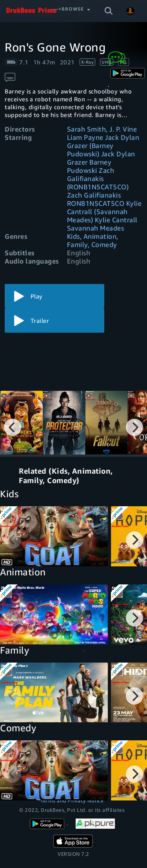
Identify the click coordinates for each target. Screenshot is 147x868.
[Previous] (13, 427)
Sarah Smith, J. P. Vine (102, 129)
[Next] (134, 427)
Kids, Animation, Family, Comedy (93, 240)
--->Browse (68, 9)
